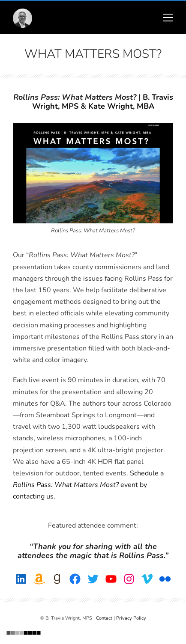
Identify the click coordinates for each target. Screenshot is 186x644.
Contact (104, 618)
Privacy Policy (131, 618)
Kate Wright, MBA (121, 106)
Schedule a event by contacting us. (88, 485)
